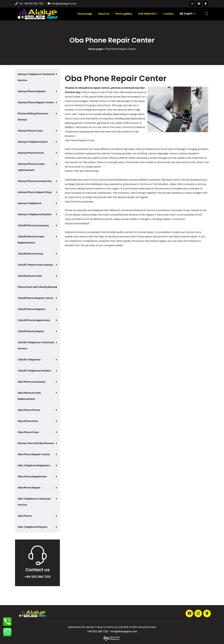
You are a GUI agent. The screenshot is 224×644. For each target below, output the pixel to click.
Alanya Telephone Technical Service (36, 77)
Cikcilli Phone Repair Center (35, 298)
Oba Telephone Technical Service (34, 502)
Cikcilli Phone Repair (31, 331)
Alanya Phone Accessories (35, 181)
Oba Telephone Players (32, 527)
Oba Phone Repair (29, 488)
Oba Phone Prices (29, 410)
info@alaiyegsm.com (64, 4)
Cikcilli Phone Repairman (34, 320)
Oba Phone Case (28, 432)
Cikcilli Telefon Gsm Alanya (35, 265)
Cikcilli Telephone (29, 360)
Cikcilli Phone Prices (30, 254)
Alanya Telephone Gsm (33, 142)
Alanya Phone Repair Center (36, 102)
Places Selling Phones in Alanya (33, 117)
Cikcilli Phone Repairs (31, 309)
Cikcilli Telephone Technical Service (36, 345)
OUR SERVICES (148, 14)
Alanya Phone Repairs (32, 91)
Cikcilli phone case (30, 276)
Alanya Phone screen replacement (31, 167)
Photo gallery (124, 14)
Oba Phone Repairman (32, 477)
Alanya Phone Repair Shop (35, 192)
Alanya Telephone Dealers (35, 214)
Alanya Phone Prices (31, 153)
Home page (85, 14)
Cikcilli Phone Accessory (33, 225)
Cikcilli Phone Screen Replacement (31, 240)
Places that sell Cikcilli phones (37, 287)
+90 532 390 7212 (33, 4)
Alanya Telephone (29, 203)
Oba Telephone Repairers (34, 465)
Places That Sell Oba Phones (36, 443)
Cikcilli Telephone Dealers (34, 371)
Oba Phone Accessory (32, 382)
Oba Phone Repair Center (34, 454)
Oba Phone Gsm (28, 421)
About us (104, 14)
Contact (168, 14)
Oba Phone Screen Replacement (29, 396)
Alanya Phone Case (30, 131)
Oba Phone (25, 516)
